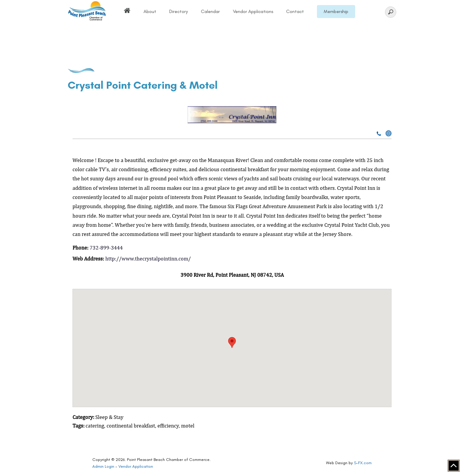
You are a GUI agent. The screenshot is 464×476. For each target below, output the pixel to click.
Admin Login (103, 466)
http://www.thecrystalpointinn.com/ (148, 259)
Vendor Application (136, 466)
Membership (336, 11)
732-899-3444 (106, 248)
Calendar (210, 11)
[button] (232, 343)
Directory (179, 11)
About (150, 11)
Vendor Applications (253, 11)
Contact (295, 11)
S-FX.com (363, 463)
